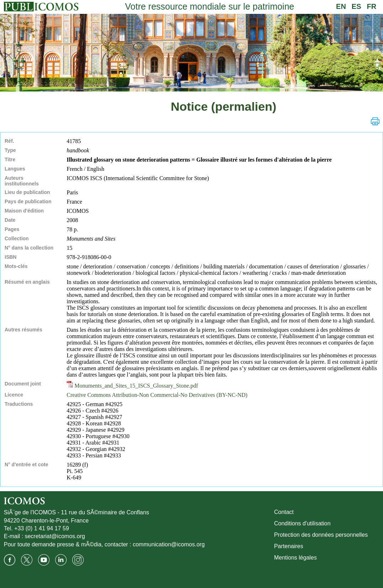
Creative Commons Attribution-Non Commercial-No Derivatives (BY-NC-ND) (157, 395)
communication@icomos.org (169, 544)
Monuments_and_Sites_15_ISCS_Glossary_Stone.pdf (132, 386)
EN (341, 6)
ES (356, 6)
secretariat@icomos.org (55, 536)
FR (372, 6)
